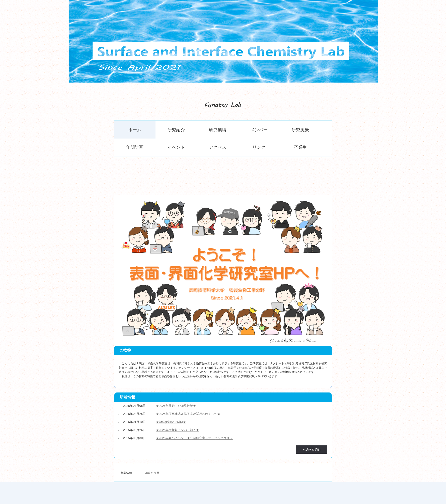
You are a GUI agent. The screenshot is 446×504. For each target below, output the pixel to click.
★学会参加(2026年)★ (171, 422)
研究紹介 (176, 130)
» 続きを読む (312, 450)
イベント (176, 147)
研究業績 (218, 130)
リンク (259, 147)
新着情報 (127, 397)
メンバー (259, 130)
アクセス (218, 147)
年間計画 (135, 147)
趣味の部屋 (152, 473)
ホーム (135, 130)
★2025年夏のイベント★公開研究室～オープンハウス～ (194, 438)
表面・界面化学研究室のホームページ (223, 103)
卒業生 (300, 147)
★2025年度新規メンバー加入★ (177, 430)
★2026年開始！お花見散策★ (176, 406)
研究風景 (300, 130)
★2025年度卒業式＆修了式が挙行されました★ (188, 414)
